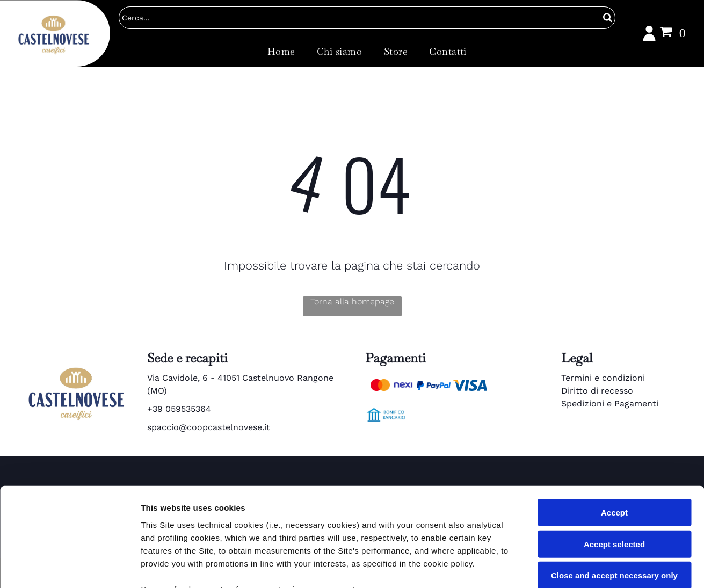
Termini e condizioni (603, 378)
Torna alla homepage (352, 302)
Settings (546, 567)
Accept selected (614, 453)
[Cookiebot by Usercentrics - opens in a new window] (70, 567)
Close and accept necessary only (614, 485)
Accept (614, 422)
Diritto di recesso (597, 391)
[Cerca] (367, 18)
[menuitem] (281, 51)
